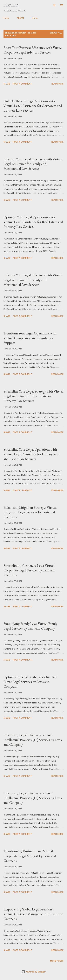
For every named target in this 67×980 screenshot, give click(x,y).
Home (6, 18)
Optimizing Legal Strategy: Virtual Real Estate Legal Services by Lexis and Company (31, 682)
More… (35, 18)
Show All (56, 33)
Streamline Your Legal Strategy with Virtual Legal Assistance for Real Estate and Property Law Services (33, 396)
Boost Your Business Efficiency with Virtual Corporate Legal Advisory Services (33, 50)
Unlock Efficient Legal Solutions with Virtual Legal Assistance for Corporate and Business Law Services (33, 106)
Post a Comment (22, 84)
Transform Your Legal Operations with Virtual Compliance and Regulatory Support (30, 338)
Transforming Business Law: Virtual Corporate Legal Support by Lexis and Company (30, 856)
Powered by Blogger (34, 972)
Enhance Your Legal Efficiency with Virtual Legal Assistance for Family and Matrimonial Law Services (33, 164)
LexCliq (11, 5)
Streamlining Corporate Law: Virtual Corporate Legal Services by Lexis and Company (29, 570)
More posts (57, 961)
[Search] (55, 5)
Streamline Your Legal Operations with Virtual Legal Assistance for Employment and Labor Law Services (32, 454)
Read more (57, 84)
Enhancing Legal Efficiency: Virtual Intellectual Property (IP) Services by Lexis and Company (33, 740)
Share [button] (7, 84)
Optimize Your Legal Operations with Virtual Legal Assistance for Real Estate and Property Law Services (33, 222)
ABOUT (21, 18)
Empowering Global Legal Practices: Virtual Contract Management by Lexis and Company (33, 914)
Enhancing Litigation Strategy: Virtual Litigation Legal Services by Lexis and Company (30, 512)
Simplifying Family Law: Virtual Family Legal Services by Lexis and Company (30, 626)
